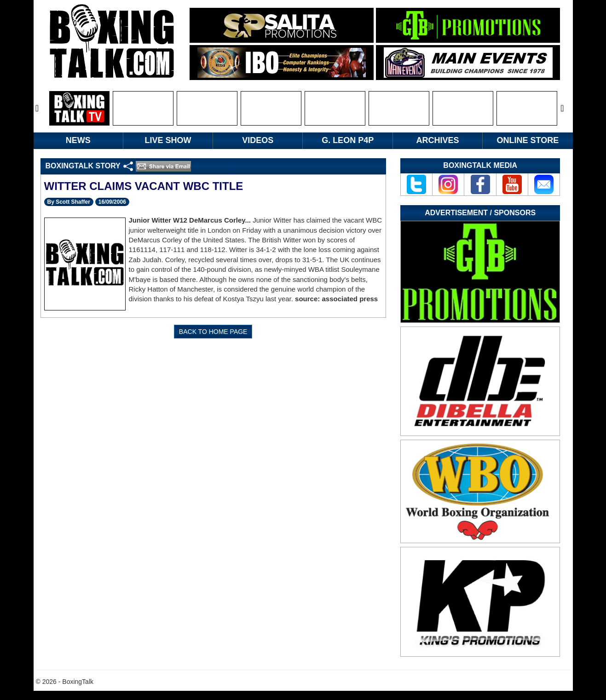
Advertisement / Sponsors (480, 213)
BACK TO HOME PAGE (213, 332)
